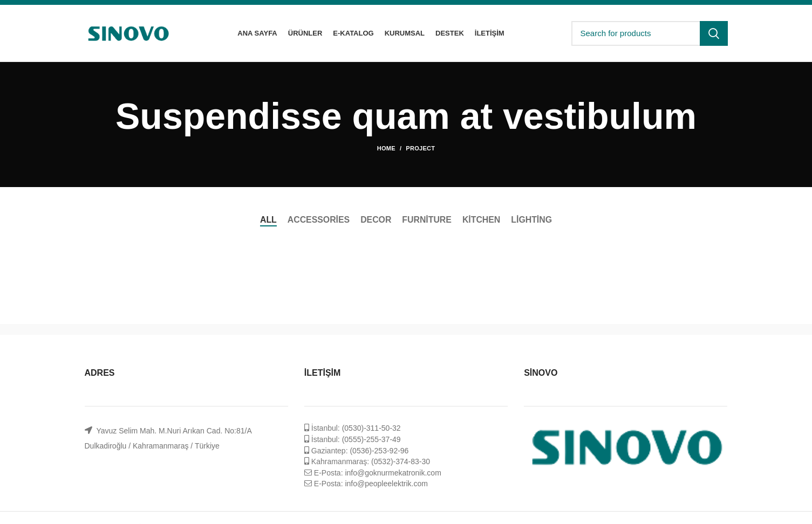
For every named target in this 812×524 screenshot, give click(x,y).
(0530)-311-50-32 (371, 428)
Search (714, 33)
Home (386, 148)
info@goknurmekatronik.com (393, 473)
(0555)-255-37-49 (371, 439)
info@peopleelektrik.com (386, 484)
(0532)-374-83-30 (401, 461)
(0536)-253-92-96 (379, 451)
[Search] (650, 33)
